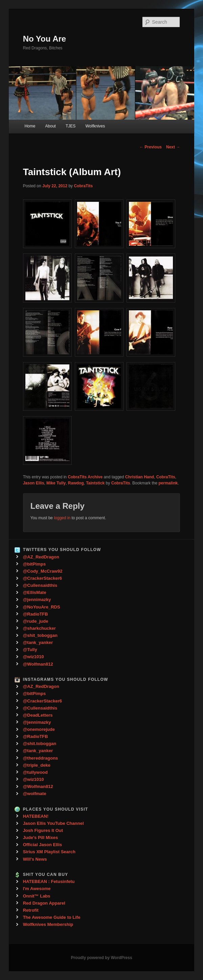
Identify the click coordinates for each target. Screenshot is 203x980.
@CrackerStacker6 (42, 578)
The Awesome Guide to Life (52, 917)
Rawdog (76, 483)
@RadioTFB (36, 614)
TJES (71, 126)
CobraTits (83, 186)
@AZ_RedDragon (41, 557)
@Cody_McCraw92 (43, 571)
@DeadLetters (38, 715)
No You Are (45, 39)
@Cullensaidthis (40, 585)
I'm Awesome (37, 889)
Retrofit (31, 910)
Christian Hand (140, 477)
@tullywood (35, 772)
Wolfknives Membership (48, 924)
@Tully (30, 650)
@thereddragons (41, 758)
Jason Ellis (34, 483)
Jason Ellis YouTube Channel (53, 823)
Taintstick (95, 483)
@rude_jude (36, 621)
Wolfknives (95, 126)
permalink (168, 483)
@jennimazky (37, 600)
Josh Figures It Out (43, 830)
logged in (62, 518)
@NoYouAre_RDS (42, 607)
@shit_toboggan (40, 635)
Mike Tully (56, 483)
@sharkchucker (39, 628)
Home (30, 126)
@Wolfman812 (38, 664)
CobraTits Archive (85, 477)
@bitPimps (35, 564)
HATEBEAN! (36, 816)
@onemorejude (39, 729)
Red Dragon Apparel (44, 903)
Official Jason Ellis (43, 845)
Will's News (35, 859)
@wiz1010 (33, 657)
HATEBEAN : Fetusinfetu (49, 881)
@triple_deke (37, 765)
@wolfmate (35, 794)
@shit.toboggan (40, 744)
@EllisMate (35, 592)
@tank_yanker (38, 642)
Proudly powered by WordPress (101, 958)
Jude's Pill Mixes (41, 838)
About (51, 126)
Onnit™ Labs (37, 896)
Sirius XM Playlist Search (49, 852)
